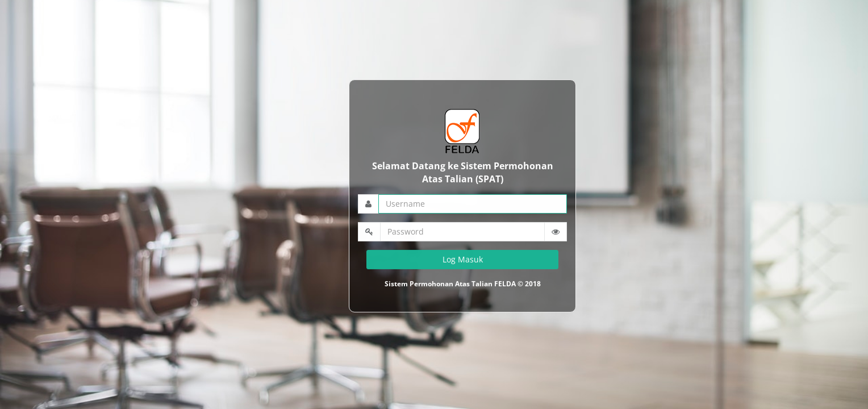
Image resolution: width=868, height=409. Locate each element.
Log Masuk (463, 259)
